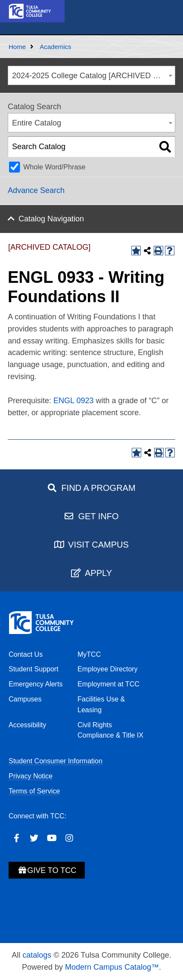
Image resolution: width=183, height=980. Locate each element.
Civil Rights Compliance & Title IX (110, 730)
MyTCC (89, 654)
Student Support (34, 669)
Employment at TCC (109, 684)
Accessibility (27, 725)
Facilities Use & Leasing (101, 704)
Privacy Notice (31, 776)
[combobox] (91, 75)
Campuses (25, 699)
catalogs (37, 955)
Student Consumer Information (56, 761)
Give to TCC (47, 870)
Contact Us (26, 654)
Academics (55, 47)
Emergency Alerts (36, 684)
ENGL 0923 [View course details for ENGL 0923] (73, 401)
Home (17, 47)
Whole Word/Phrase (54, 167)
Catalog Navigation (51, 219)
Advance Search (36, 190)
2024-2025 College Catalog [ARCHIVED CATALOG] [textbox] (93, 76)
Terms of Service (34, 791)
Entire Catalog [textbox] (37, 123)
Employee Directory (108, 669)
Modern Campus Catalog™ (112, 967)
